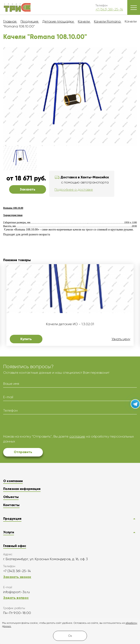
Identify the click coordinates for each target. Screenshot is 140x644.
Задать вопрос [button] (16, 598)
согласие (77, 436)
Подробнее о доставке (74, 190)
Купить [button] (26, 339)
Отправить (23, 452)
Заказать (28, 189)
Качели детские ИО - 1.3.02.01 (70, 324)
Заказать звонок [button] (17, 577)
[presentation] (35, 426)
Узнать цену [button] (121, 339)
